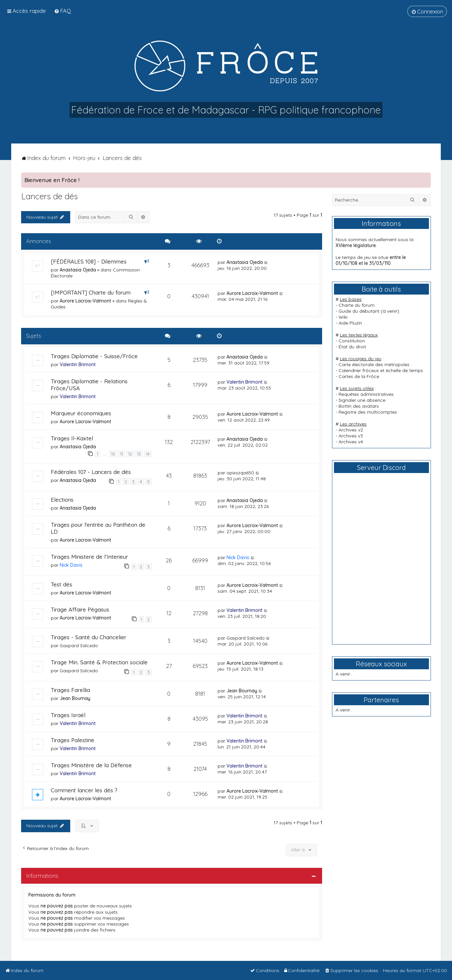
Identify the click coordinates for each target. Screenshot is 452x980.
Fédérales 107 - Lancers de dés (91, 472)
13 (139, 454)
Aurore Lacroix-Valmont (85, 301)
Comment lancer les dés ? (84, 790)
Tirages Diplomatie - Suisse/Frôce (94, 356)
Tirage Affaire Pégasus (80, 609)
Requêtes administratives (366, 394)
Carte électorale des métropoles (374, 364)
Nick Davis (71, 565)
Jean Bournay (75, 698)
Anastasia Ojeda (78, 270)
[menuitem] (62, 11)
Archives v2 (351, 430)
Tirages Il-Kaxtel (72, 438)
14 (148, 454)
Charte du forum (357, 305)
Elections (62, 500)
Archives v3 (351, 436)
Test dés (61, 584)
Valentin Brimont (78, 364)
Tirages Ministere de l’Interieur (89, 557)
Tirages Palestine (73, 740)
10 (113, 454)
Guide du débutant (359, 311)
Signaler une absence (362, 400)
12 (130, 454)
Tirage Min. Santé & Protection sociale (99, 662)
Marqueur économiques (81, 413)
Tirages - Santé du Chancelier (89, 637)
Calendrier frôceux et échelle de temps (381, 370)
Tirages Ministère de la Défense (91, 765)
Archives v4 (351, 442)
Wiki (343, 317)
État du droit (352, 347)
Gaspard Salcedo (79, 646)
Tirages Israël (68, 715)
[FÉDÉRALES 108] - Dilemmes (89, 261)
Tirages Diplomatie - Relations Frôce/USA (89, 385)
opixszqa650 (240, 473)
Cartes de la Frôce (359, 376)
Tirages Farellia (70, 690)
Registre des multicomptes (368, 412)
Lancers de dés (49, 196)
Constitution (352, 341)
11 (122, 454)
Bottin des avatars (359, 406)
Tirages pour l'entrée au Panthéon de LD (98, 528)
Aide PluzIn (350, 323)
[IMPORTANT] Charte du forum (91, 292)
